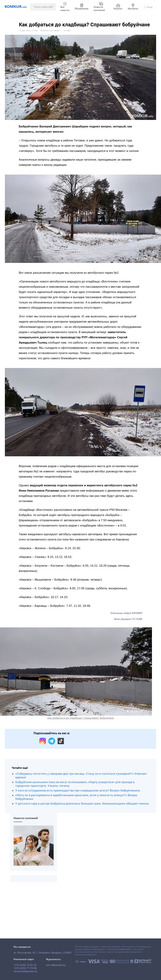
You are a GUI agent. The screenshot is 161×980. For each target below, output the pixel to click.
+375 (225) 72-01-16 (25, 965)
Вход (148, 7)
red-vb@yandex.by (56, 965)
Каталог (118, 7)
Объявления (82, 7)
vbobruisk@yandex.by (25, 971)
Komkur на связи (50, 31)
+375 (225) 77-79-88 (25, 968)
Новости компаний (99, 7)
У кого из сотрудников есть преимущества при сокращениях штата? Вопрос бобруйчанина (78, 791)
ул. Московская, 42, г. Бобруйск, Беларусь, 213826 (42, 953)
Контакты (133, 7)
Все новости (65, 7)
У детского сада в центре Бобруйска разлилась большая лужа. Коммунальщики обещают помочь (82, 804)
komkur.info (124, 949)
